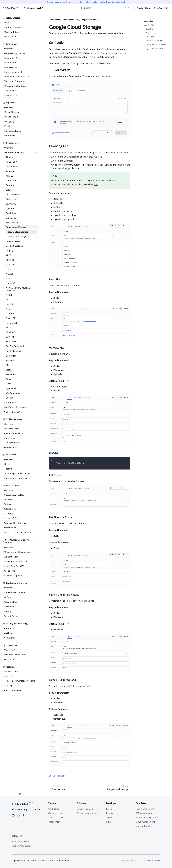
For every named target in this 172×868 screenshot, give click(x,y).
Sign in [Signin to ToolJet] (148, 8)
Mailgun (10, 269)
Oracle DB (11, 318)
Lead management (145, 809)
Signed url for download (65, 215)
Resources (10, 667)
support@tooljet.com (22, 846)
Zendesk (10, 398)
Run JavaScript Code (15, 346)
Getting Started (13, 18)
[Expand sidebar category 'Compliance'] (36, 638)
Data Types (9, 438)
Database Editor (12, 429)
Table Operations (12, 443)
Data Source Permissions (16, 407)
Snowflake (11, 374)
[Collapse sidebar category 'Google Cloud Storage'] (36, 227)
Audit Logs (9, 633)
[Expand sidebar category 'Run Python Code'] (36, 351)
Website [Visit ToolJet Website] (140, 8)
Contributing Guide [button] (13, 690)
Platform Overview (13, 27)
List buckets (59, 207)
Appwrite (10, 171)
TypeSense (11, 388)
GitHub (68, 2)
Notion (9, 309)
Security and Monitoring (17, 624)
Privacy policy (129, 861)
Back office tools (85, 809)
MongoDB (10, 283)
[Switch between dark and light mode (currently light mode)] (167, 8)
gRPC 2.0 (10, 260)
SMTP (9, 370)
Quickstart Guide (12, 32)
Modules (8, 126)
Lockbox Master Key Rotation (18, 532)
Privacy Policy (11, 95)
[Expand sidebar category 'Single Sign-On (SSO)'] (36, 566)
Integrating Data (12, 58)
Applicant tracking (144, 826)
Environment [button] (10, 607)
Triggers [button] (8, 469)
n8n (8, 300)
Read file (58, 199)
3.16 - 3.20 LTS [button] (37, 8)
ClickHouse (11, 199)
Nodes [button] (7, 464)
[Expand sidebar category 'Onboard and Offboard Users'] (36, 552)
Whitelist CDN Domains (15, 523)
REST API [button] (10, 332)
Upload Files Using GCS (18, 237)
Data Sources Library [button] (14, 153)
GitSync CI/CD (11, 602)
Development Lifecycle (16, 583)
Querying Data (11, 447)
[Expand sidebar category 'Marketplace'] (36, 403)
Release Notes (11, 672)
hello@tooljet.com (20, 842)
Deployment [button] (10, 37)
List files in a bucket (63, 211)
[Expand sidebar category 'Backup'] (36, 611)
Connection (148, 21)
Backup (8, 611)
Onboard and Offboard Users (18, 552)
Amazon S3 (11, 162)
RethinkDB (11, 342)
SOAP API (11, 337)
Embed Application (13, 131)
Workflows (11, 455)
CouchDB (10, 208)
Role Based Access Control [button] (17, 561)
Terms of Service (152, 861)
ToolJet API (11, 645)
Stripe (9, 379)
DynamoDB (11, 218)
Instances (9, 504)
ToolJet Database (14, 419)
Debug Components (14, 72)
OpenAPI (10, 314)
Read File (149, 29)
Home (7, 23)
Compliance (10, 638)
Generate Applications (15, 53)
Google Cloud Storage (16, 227)
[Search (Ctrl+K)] (106, 8)
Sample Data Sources (14, 412)
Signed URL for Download (156, 45)
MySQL (9, 295)
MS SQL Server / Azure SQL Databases (19, 289)
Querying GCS (149, 25)
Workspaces (10, 509)
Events (110, 813)
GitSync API (10, 659)
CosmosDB (11, 204)
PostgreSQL (12, 323)
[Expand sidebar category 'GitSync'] (36, 597)
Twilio (9, 384)
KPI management (144, 813)
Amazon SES (12, 167)
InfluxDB (10, 264)
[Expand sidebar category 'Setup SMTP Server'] (36, 518)
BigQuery (10, 190)
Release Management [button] (15, 592)
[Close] (169, 2)
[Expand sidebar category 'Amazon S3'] (36, 162)
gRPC (8, 255)
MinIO (9, 279)
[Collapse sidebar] (20, 794)
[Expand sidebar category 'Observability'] (36, 528)
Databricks (11, 213)
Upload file (59, 203)
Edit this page (57, 776)
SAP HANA (11, 356)
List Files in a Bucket (154, 41)
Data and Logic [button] (11, 117)
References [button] (10, 136)
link (96, 184)
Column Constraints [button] (14, 433)
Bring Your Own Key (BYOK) (17, 77)
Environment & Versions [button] (16, 478)
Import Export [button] (11, 616)
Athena (9, 176)
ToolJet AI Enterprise (14, 81)
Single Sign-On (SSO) (14, 566)
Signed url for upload (64, 219)
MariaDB (10, 274)
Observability (10, 528)
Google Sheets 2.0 (15, 246)
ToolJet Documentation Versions (20, 681)
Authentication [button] (11, 557)
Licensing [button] (9, 500)
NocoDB (10, 304)
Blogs (109, 809)
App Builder (11, 103)
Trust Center (54, 822)
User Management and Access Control (19, 541)
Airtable (10, 157)
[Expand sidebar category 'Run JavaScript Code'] (36, 346)
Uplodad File (151, 33)
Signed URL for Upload (155, 49)
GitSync (8, 597)
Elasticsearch (12, 222)
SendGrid (10, 361)
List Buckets (151, 37)
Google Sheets (13, 241)
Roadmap (9, 676)
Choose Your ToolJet (14, 495)
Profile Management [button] (14, 576)
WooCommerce (13, 393)
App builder (53, 809)
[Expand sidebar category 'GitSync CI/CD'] (36, 602)
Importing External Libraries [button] (18, 473)
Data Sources (12, 143)
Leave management (145, 822)
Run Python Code (14, 351)
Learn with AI (11, 67)
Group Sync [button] (10, 571)
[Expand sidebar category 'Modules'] (36, 126)
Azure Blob (11, 181)
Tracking (8, 685)
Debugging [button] (9, 121)
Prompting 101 (11, 63)
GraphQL (10, 251)
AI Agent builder (55, 813)
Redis (8, 328)
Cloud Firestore (13, 195)
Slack (9, 365)
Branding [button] (8, 513)
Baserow (10, 185)
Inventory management (147, 818)
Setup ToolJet (12, 486)
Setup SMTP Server (13, 518)
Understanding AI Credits (16, 86)
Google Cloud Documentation (83, 76)
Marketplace (10, 402)
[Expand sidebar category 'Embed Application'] (36, 131)
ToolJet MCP (10, 91)
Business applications (87, 813)
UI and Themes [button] (11, 112)
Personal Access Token (15, 655)
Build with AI (11, 44)
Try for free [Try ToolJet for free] (158, 8)
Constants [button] (9, 628)
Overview (9, 49)
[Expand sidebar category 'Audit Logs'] (36, 633)
